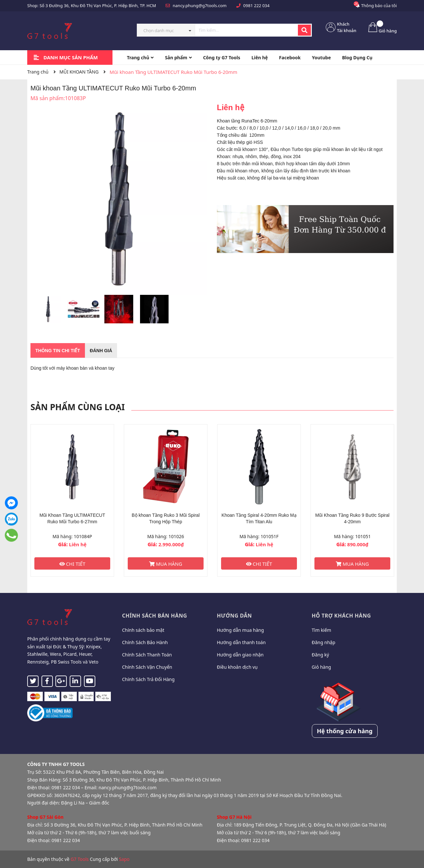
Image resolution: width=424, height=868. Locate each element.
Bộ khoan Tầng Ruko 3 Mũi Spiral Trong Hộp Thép (166, 518)
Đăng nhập (324, 642)
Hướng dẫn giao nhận (240, 655)
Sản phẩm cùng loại (78, 407)
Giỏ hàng (322, 667)
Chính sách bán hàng (155, 616)
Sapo (124, 859)
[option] (48, 311)
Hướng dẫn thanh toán (241, 642)
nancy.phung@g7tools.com (200, 6)
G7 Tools (80, 859)
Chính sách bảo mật (143, 630)
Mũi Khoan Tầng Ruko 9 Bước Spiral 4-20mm (353, 518)
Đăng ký (321, 655)
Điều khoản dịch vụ (237, 667)
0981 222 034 (256, 6)
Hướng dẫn (234, 616)
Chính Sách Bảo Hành (145, 642)
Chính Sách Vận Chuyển (147, 667)
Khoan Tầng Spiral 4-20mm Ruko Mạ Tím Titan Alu (259, 518)
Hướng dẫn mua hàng (240, 630)
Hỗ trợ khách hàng (342, 616)
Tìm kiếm (322, 630)
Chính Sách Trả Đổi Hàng (148, 679)
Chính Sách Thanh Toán (147, 655)
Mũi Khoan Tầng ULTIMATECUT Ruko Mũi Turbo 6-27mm (72, 518)
